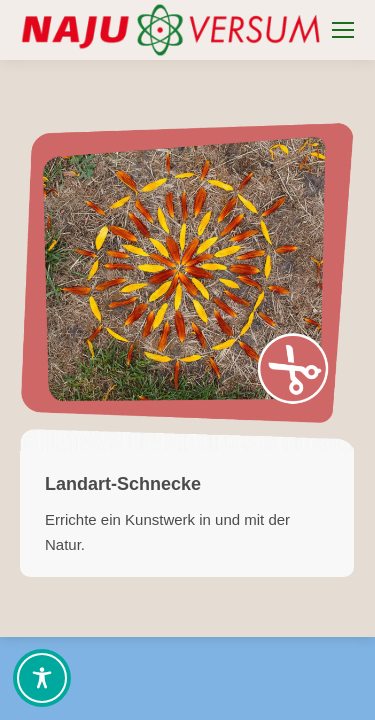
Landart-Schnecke (123, 484)
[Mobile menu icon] (343, 30)
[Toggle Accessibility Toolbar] (42, 678)
